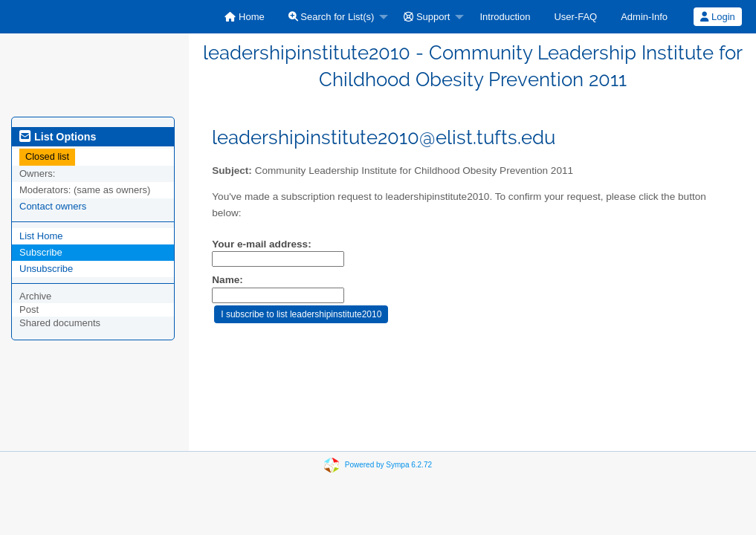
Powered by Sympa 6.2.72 (388, 465)
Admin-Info (644, 17)
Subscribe (41, 252)
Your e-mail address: (261, 244)
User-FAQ (575, 17)
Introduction (505, 17)
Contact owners (53, 206)
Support (427, 17)
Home (244, 17)
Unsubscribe (46, 269)
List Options (58, 137)
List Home (41, 236)
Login (717, 17)
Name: (227, 280)
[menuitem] (244, 17)
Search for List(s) (332, 17)
